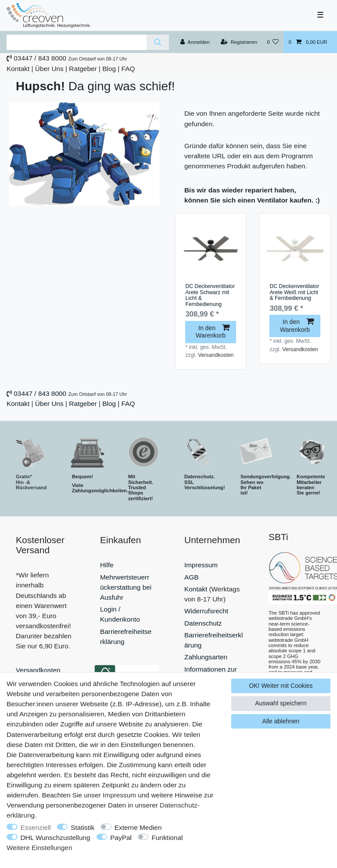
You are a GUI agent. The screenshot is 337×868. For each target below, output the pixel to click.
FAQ (128, 69)
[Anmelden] (195, 42)
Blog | (111, 69)
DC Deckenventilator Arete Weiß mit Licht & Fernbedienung (294, 292)
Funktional (167, 838)
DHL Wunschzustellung (56, 838)
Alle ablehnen (281, 721)
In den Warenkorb (213, 332)
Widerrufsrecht (206, 611)
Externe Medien (138, 827)
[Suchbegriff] (77, 42)
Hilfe (107, 565)
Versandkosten (216, 355)
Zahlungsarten (206, 657)
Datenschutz (203, 623)
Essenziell (36, 827)
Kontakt (18, 69)
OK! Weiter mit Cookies (281, 686)
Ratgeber (83, 69)
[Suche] (158, 42)
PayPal (121, 838)
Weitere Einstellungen (39, 848)
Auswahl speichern (281, 703)
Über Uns (49, 69)
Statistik (82, 827)
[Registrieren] (239, 42)
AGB (192, 577)
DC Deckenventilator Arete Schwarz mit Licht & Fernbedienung (210, 295)
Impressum (201, 565)
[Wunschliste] (273, 42)
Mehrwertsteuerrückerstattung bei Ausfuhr (126, 587)
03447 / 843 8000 (40, 58)
